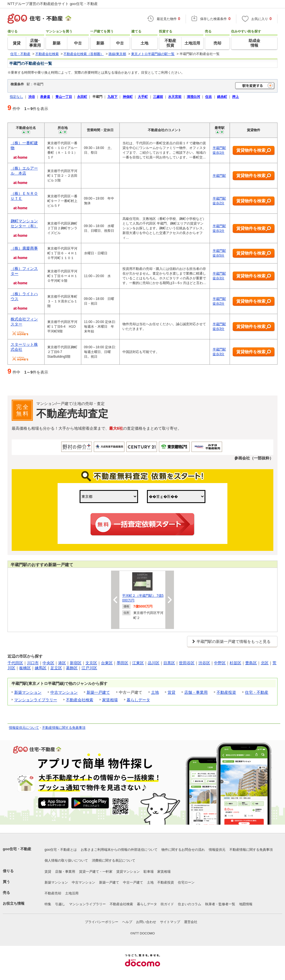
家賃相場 (110, 700)
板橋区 (25, 668)
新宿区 (76, 663)
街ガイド (167, 904)
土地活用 (72, 893)
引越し (60, 904)
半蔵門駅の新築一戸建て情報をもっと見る (234, 641)
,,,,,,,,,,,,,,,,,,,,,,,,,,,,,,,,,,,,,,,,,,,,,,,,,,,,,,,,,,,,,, (176, 497)
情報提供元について (24, 728)
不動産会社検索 (80, 700)
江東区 (138, 663)
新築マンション (28, 692)
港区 (62, 663)
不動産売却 (53, 893)
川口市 (33, 663)
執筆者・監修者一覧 (220, 904)
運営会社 (191, 922)
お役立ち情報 (14, 903)
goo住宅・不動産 (17, 849)
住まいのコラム (190, 904)
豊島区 (251, 663)
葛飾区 (72, 668)
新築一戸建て (98, 692)
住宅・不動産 (257, 692)
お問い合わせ (146, 922)
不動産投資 (226, 692)
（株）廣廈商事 (24, 248)
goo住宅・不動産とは (61, 850)
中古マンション (64, 692)
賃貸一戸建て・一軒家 (96, 872)
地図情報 (246, 904)
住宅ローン (186, 882)
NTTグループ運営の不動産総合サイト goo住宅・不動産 (53, 4)
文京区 (91, 663)
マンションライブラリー (36, 700)
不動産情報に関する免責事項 (64, 728)
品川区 (154, 663)
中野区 (220, 663)
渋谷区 (204, 663)
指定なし (16, 97)
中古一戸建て (133, 882)
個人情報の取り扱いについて (66, 860)
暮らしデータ (138, 700)
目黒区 (169, 663)
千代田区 (15, 663)
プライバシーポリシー (102, 922)
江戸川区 (89, 668)
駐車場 (149, 872)
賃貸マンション (128, 872)
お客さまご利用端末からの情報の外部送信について (119, 850)
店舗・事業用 (196, 692)
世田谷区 (187, 663)
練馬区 (41, 668)
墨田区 (122, 663)
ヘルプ (127, 922)
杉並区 (235, 663)
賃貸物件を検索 (254, 151)
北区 (265, 663)
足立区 (56, 668)
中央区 (48, 663)
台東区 (107, 663)
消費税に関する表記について (114, 860)
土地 (155, 692)
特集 (48, 904)
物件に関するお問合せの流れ (183, 850)
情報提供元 (217, 850)
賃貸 (171, 692)
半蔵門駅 (219, 176)
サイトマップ (170, 922)
